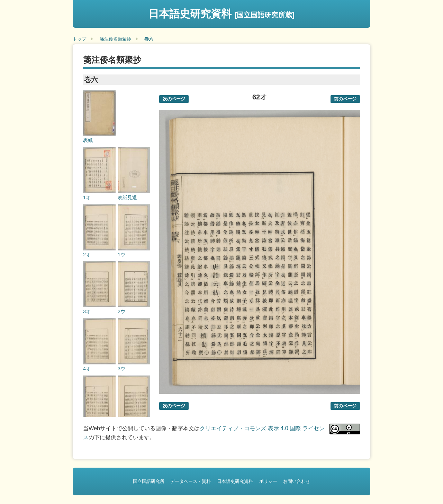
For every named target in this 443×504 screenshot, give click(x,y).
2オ (87, 255)
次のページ (174, 99)
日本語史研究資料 (221, 14)
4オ (87, 369)
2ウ (121, 311)
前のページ (345, 99)
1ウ (121, 255)
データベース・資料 (191, 481)
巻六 (149, 39)
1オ (87, 197)
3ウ (121, 369)
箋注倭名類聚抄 (115, 39)
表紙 (88, 140)
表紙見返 (127, 197)
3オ (87, 311)
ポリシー (268, 481)
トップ (79, 39)
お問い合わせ (297, 481)
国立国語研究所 (149, 481)
